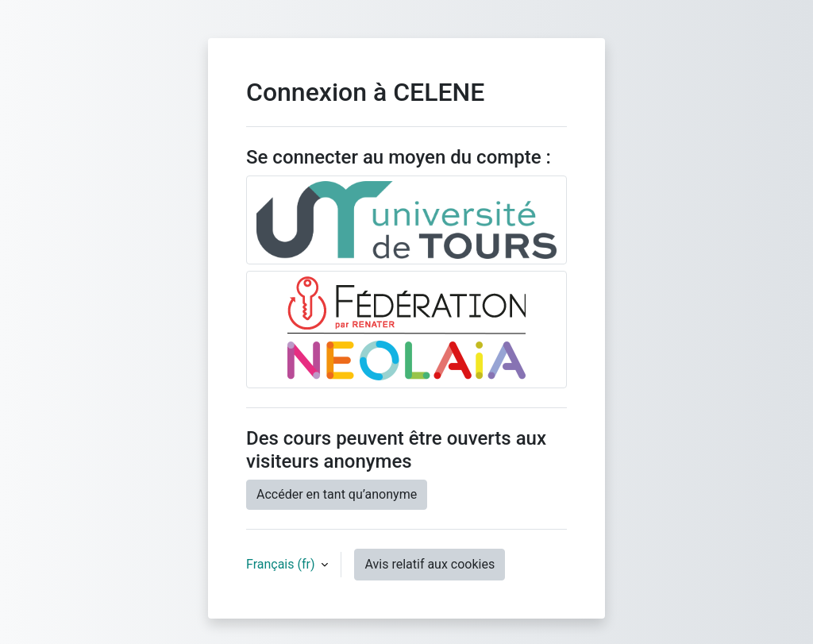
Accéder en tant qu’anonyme (337, 494)
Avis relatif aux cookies (430, 564)
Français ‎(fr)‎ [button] (282, 564)
